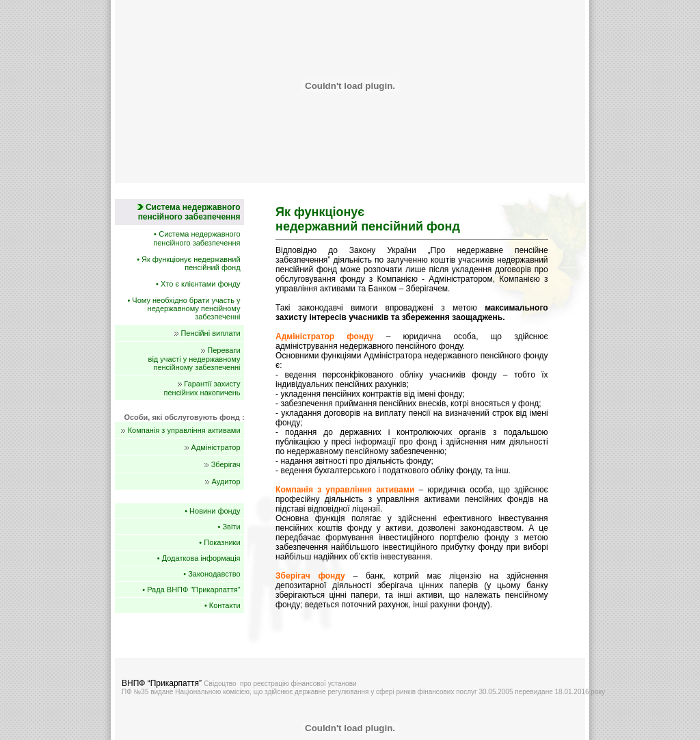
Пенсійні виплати (210, 333)
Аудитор (226, 481)
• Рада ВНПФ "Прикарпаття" (191, 590)
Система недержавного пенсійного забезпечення (197, 238)
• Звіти (229, 527)
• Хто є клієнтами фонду (198, 284)
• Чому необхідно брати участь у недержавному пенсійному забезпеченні (184, 308)
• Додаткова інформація (199, 558)
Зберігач (226, 464)
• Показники (219, 542)
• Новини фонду (212, 511)
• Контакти (223, 605)
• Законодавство (212, 574)
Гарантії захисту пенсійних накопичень (202, 388)
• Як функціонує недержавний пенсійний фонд (188, 263)
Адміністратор (216, 447)
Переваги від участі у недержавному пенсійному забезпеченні (194, 359)
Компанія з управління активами (184, 430)
